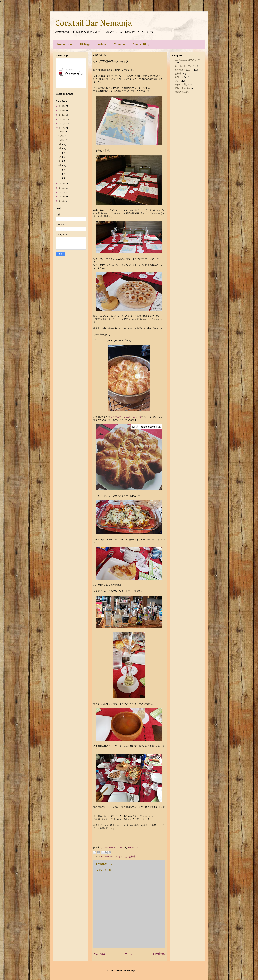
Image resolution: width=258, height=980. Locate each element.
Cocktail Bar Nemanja (93, 23)
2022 (62, 111)
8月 (60, 149)
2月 (60, 174)
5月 (60, 161)
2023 (62, 106)
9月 (60, 144)
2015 (62, 192)
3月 (60, 170)
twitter (102, 44)
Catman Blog (141, 44)
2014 (62, 197)
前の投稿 (159, 954)
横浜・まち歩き (183, 88)
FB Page (85, 44)
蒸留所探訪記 (181, 92)
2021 (62, 115)
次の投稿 (99, 954)
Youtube (120, 44)
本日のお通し (181, 85)
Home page (65, 44)
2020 (62, 119)
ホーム (129, 954)
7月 (60, 153)
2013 (62, 201)
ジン (177, 81)
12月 (61, 132)
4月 (60, 166)
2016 (62, 188)
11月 (61, 136)
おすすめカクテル (184, 66)
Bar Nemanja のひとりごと (114, 857)
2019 (62, 124)
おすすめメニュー (184, 70)
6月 (60, 157)
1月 (60, 178)
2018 (62, 128)
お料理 (132, 857)
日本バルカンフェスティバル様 (126, 417)
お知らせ (179, 77)
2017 (62, 184)
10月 (61, 140)
